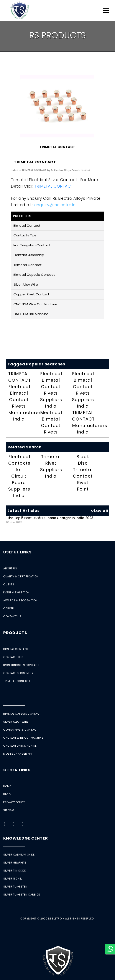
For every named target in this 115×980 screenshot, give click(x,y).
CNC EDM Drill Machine (31, 314)
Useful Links (17, 552)
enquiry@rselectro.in (55, 205)
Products (15, 633)
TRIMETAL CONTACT (54, 186)
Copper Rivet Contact (31, 294)
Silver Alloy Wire (26, 284)
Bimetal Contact (27, 225)
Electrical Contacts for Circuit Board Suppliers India (19, 476)
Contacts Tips (25, 235)
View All (99, 511)
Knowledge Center (25, 838)
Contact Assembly (29, 255)
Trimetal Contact (28, 265)
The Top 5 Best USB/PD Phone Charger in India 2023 (50, 520)
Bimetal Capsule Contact (34, 275)
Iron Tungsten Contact (32, 245)
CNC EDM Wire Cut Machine (35, 304)
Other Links (17, 770)
